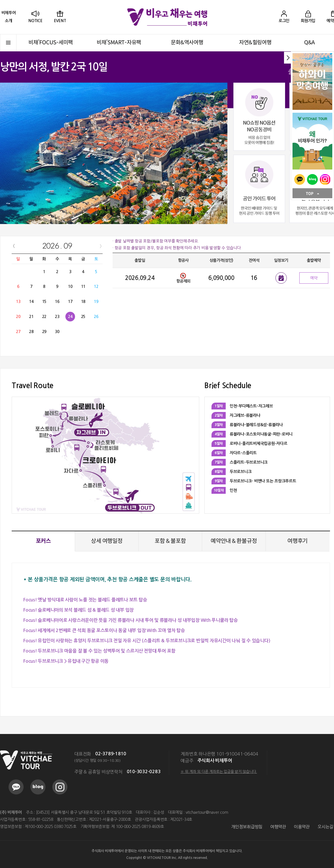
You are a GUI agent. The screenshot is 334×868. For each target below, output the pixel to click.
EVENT (60, 21)
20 (18, 317)
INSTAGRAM (325, 179)
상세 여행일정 (107, 541)
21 (31, 317)
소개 (9, 17)
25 (83, 317)
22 (44, 317)
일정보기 (281, 278)
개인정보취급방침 (247, 827)
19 (96, 302)
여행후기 (297, 541)
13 (18, 302)
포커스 (43, 541)
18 (83, 302)
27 (18, 332)
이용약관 (302, 827)
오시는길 (325, 827)
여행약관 (278, 827)
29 (44, 332)
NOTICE (36, 21)
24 (70, 317)
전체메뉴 (8, 43)
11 (83, 286)
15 (44, 302)
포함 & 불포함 (170, 541)
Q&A (310, 42)
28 (31, 332)
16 (57, 302)
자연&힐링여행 (255, 42)
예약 (314, 278)
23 (57, 317)
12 (96, 286)
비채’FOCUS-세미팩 (51, 42)
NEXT (100, 246)
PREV (14, 246)
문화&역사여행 (187, 42)
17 (70, 302)
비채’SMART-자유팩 (119, 42)
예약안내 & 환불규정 (234, 541)
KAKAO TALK (300, 179)
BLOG (312, 179)
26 (96, 317)
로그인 (284, 21)
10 (70, 286)
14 (31, 302)
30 (57, 332)
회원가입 (308, 21)
